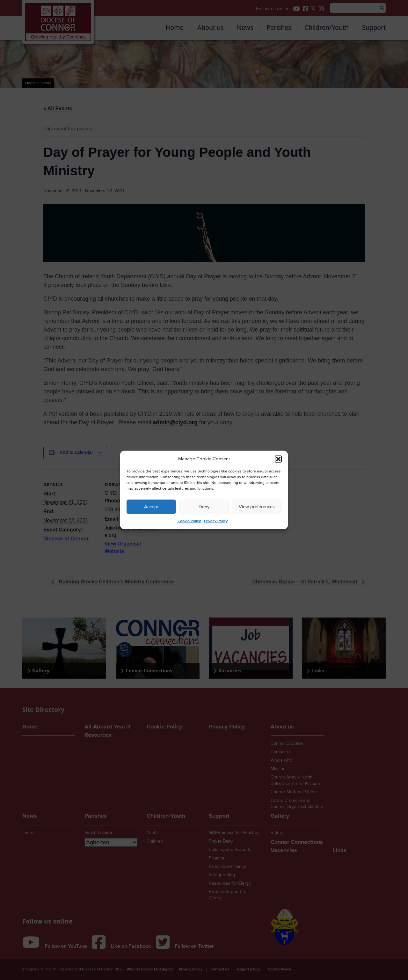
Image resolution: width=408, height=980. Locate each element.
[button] (278, 459)
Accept (151, 507)
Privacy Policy (216, 521)
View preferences (257, 507)
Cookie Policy (189, 521)
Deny (204, 507)
